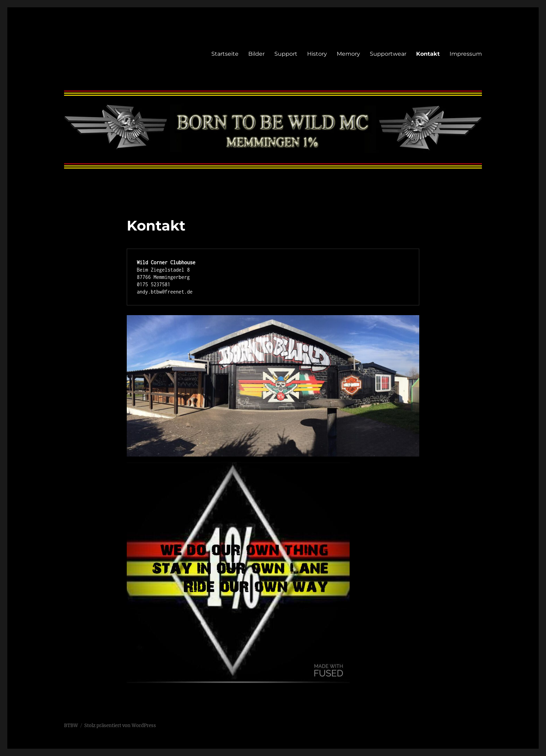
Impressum (466, 54)
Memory (348, 54)
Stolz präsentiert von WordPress (120, 726)
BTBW (71, 726)
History (317, 54)
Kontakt (428, 54)
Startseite (225, 54)
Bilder (256, 54)
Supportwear (388, 54)
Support (286, 54)
